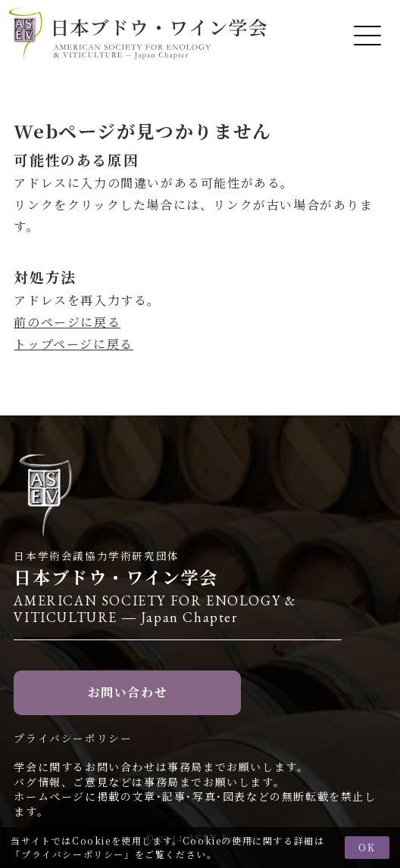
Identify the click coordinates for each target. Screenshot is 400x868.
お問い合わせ (128, 692)
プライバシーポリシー (73, 854)
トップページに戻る (73, 344)
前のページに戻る (67, 322)
